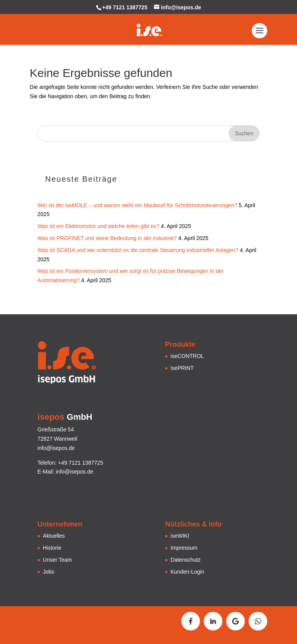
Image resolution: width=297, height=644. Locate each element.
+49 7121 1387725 (125, 7)
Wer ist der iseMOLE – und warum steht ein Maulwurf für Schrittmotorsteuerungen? (137, 205)
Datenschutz (186, 560)
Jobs (49, 572)
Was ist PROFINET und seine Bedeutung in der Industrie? (107, 238)
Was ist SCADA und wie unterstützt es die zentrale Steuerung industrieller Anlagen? (138, 250)
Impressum (184, 548)
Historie (52, 548)
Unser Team (57, 560)
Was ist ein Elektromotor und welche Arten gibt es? (98, 226)
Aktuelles (54, 536)
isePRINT (182, 368)
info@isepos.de (74, 472)
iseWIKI (180, 536)
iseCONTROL (187, 356)
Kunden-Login (187, 572)
